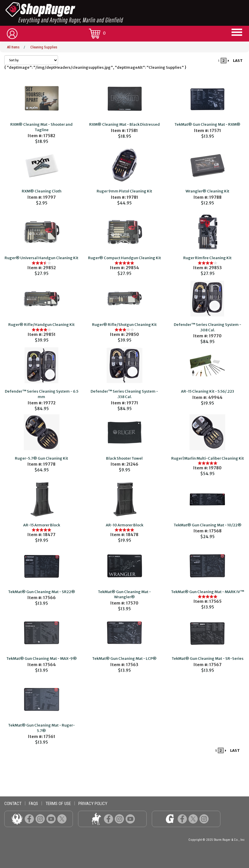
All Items (13, 47)
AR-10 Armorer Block (124, 525)
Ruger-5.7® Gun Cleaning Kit (41, 458)
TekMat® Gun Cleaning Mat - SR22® (42, 592)
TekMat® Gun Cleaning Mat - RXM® (207, 124)
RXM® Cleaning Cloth (42, 191)
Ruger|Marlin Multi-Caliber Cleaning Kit (208, 458)
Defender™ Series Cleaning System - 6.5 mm (42, 394)
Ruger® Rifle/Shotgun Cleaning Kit (124, 325)
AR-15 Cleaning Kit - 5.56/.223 (208, 391)
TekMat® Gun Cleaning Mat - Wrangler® (124, 595)
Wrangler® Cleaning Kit (207, 191)
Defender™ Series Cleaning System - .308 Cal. (208, 327)
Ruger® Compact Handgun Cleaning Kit (124, 258)
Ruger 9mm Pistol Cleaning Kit (124, 191)
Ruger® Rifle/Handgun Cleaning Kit (41, 325)
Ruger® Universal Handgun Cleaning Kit (41, 258)
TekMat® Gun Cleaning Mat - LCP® (124, 659)
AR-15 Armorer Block (42, 525)
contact (13, 804)
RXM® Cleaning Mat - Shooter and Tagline (41, 127)
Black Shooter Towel (124, 458)
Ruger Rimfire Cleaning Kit (207, 258)
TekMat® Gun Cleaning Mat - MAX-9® (42, 659)
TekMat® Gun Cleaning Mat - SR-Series (208, 659)
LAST (238, 61)
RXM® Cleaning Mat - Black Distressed (124, 124)
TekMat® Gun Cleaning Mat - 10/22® (208, 525)
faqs (33, 804)
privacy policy (93, 804)
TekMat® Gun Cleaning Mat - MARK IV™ (208, 592)
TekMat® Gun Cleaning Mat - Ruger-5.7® (41, 728)
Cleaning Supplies (44, 47)
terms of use (58, 804)
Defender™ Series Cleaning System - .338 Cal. (124, 394)
